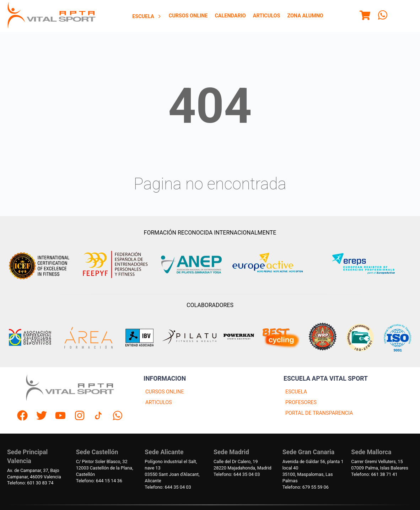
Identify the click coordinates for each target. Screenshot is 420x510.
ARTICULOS (159, 402)
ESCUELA (296, 392)
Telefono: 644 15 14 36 (99, 481)
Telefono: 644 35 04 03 (168, 487)
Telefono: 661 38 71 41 (374, 474)
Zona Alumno (305, 16)
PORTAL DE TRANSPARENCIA (319, 413)
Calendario (230, 16)
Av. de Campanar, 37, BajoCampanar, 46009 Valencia (34, 474)
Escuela (147, 17)
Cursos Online (188, 16)
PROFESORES (301, 402)
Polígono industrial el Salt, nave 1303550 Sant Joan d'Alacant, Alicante (172, 471)
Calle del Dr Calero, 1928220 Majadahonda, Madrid (243, 465)
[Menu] (365, 16)
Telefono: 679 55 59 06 (306, 487)
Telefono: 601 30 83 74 (30, 483)
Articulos (267, 16)
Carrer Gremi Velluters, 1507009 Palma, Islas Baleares (379, 465)
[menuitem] (147, 16)
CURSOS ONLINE (165, 392)
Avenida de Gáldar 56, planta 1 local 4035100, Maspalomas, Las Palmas (313, 471)
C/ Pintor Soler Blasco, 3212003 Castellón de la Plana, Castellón (105, 468)
